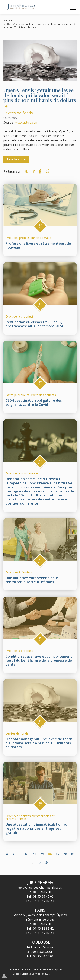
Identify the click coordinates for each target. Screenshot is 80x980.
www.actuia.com (27, 122)
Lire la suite (16, 159)
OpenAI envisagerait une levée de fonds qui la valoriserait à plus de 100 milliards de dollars (39, 743)
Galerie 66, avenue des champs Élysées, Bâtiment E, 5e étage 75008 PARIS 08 (40, 919)
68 (65, 854)
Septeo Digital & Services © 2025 (31, 974)
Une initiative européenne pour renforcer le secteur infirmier (32, 580)
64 (35, 854)
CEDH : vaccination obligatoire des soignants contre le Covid (34, 402)
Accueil (8, 20)
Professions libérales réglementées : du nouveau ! (38, 245)
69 (73, 854)
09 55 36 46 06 (43, 896)
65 (42, 854)
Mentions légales (52, 969)
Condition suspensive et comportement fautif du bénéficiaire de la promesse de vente (39, 660)
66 (50, 854)
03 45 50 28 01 (43, 956)
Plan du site (32, 969)
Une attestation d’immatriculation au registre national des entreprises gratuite (36, 828)
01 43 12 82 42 (43, 928)
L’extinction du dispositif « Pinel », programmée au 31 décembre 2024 (34, 324)
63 (27, 854)
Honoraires (14, 969)
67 (58, 854)
